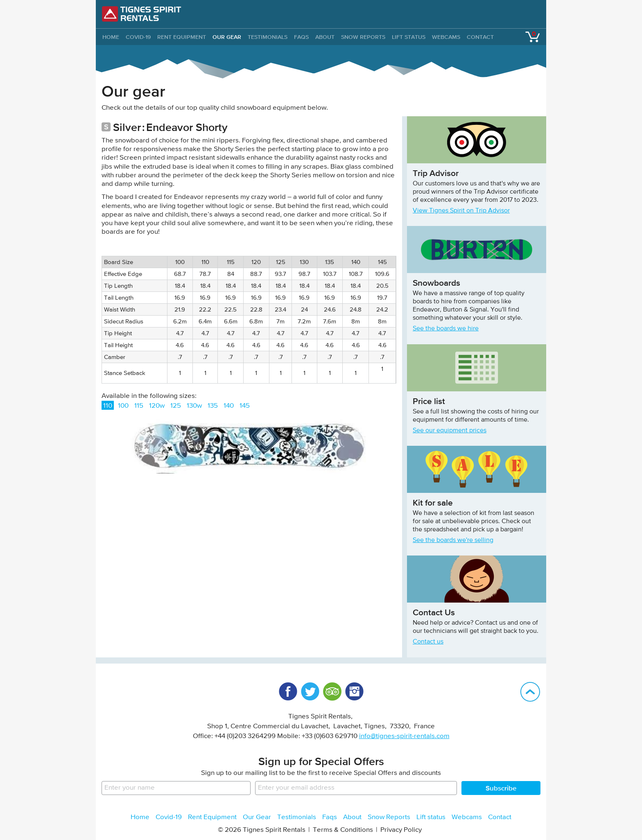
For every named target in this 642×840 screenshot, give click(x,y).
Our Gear (227, 37)
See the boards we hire (446, 329)
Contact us (428, 642)
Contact (480, 37)
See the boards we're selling (453, 540)
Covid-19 (138, 37)
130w (194, 406)
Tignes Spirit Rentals (142, 14)
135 (213, 406)
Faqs (301, 37)
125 (176, 406)
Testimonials (268, 37)
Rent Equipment (182, 37)
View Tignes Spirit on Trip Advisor (461, 211)
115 (139, 406)
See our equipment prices (450, 431)
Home (140, 817)
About (325, 37)
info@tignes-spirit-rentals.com (404, 736)
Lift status (409, 37)
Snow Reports (363, 37)
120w (157, 406)
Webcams (446, 37)
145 (245, 406)
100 (123, 406)
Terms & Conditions (343, 830)
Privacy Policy (401, 830)
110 (108, 406)
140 (229, 406)
